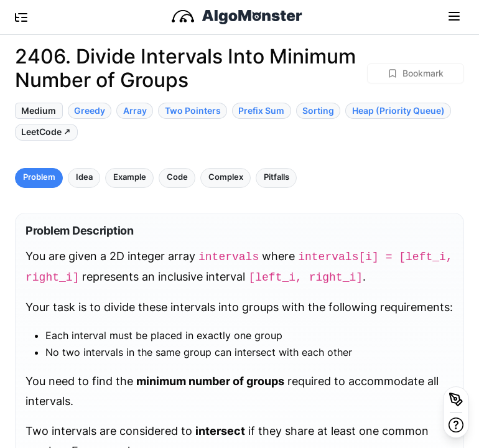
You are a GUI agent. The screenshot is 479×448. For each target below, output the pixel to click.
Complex (226, 177)
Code (177, 177)
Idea (84, 177)
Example (130, 177)
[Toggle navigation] (454, 16)
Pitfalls (277, 177)
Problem (39, 177)
